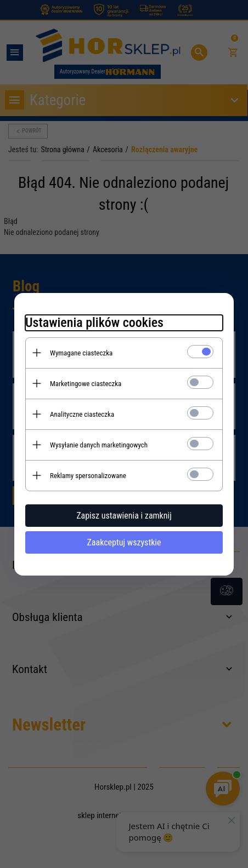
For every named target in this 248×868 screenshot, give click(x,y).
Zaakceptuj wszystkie (124, 542)
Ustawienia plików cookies (94, 323)
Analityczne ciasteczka (82, 414)
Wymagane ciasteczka (81, 353)
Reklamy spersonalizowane (88, 476)
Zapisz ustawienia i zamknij (124, 516)
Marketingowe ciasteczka (86, 384)
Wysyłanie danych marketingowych (99, 445)
